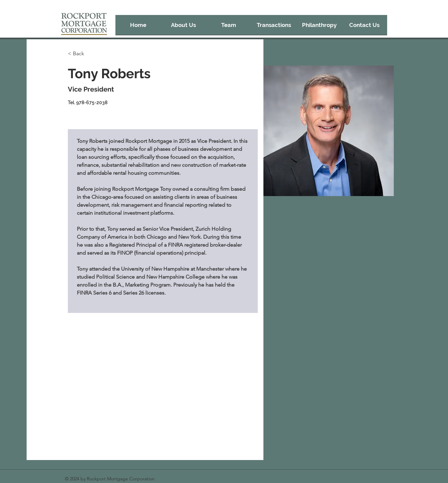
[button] (274, 27)
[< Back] (81, 54)
